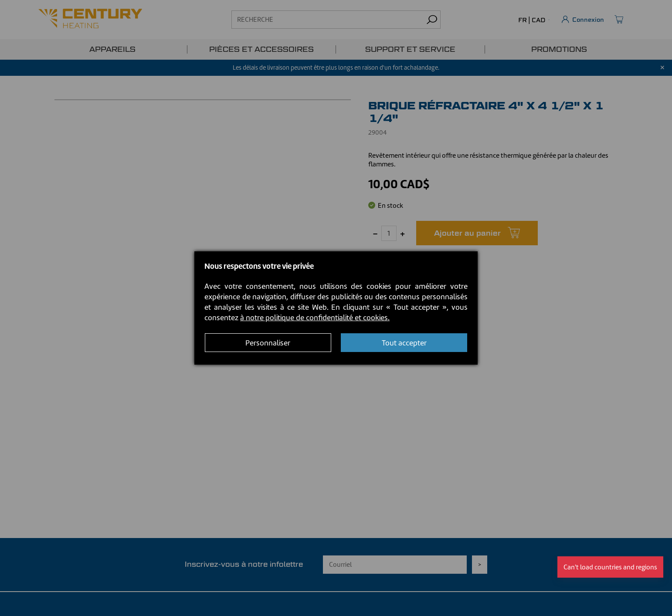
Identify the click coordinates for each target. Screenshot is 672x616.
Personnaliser (268, 343)
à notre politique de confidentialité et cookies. (315, 318)
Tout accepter (404, 343)
